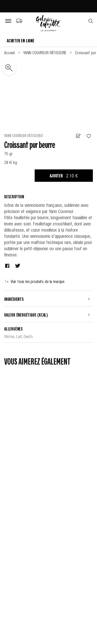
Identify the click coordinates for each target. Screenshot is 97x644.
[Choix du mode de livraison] (19, 21)
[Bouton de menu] (9, 21)
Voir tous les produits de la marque (35, 281)
